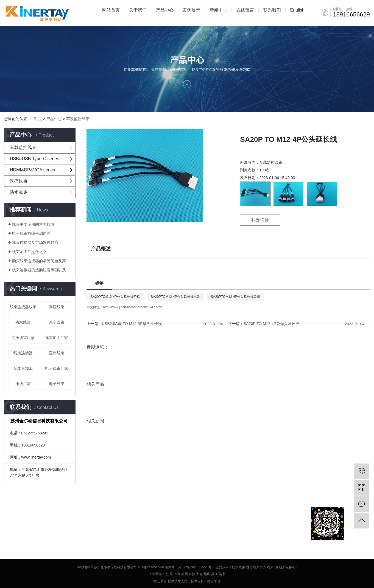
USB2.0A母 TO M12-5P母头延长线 (132, 324)
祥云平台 (160, 581)
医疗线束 (19, 181)
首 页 (38, 119)
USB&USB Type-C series (34, 159)
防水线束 (19, 192)
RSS (42, 523)
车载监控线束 (78, 119)
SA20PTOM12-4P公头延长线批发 (175, 297)
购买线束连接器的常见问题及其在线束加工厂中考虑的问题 (42, 261)
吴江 (214, 574)
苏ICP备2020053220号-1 (196, 567)
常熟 (192, 574)
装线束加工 (23, 368)
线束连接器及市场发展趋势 (35, 242)
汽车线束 (57, 322)
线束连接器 (23, 353)
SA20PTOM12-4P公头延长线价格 (115, 297)
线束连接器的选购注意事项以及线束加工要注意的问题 (42, 270)
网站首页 (111, 10)
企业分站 (11, 523)
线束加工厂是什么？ (29, 252)
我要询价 (260, 220)
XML (53, 523)
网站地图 (29, 523)
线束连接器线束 (23, 307)
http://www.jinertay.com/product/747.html (132, 307)
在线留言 (245, 10)
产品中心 (165, 10)
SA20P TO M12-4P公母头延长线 (271, 324)
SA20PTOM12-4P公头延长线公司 (236, 297)
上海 (177, 574)
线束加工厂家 (57, 338)
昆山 (207, 574)
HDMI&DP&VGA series (32, 170)
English (297, 10)
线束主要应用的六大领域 (33, 224)
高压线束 (57, 307)
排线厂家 (23, 384)
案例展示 (191, 10)
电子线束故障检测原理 (31, 233)
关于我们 (138, 10)
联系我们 (272, 10)
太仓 (199, 574)
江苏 (169, 574)
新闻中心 (218, 10)
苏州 (185, 574)
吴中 (222, 574)
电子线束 (57, 384)
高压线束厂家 (23, 338)
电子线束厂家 (57, 368)
